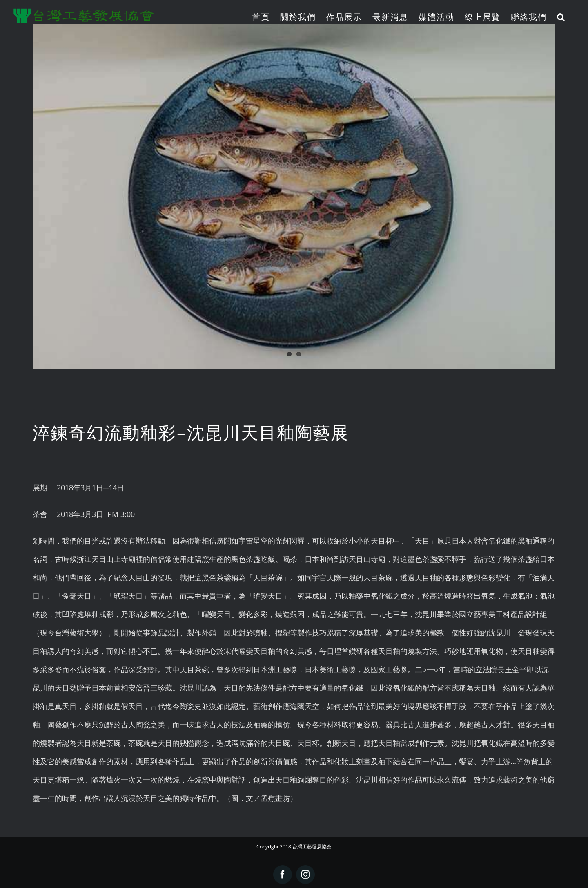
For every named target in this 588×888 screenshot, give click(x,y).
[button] (561, 17)
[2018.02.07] (294, 197)
